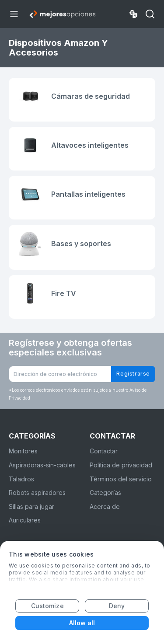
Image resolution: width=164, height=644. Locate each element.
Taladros (21, 479)
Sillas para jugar (31, 506)
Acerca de (105, 506)
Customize (47, 606)
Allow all (82, 623)
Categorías (105, 493)
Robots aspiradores (37, 493)
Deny (117, 606)
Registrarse (133, 374)
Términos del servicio (121, 479)
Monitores (23, 451)
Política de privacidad (121, 465)
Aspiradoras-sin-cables (42, 465)
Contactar (104, 451)
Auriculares (25, 520)
